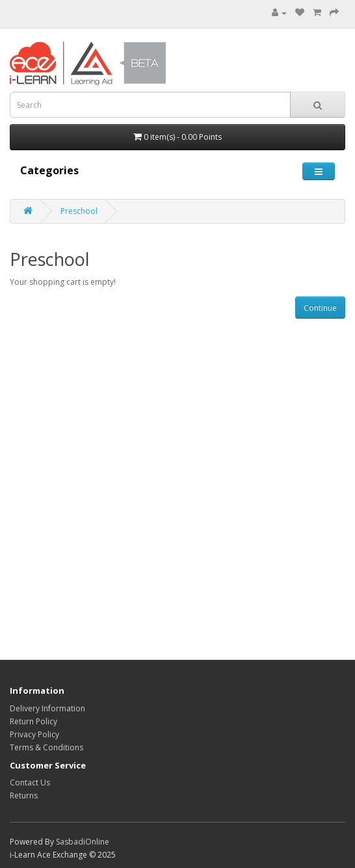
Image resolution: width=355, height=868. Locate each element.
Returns (24, 796)
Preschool (79, 211)
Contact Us (30, 783)
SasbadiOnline (83, 842)
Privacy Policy (34, 734)
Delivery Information (47, 708)
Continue (320, 308)
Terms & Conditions (46, 747)
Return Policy (33, 721)
